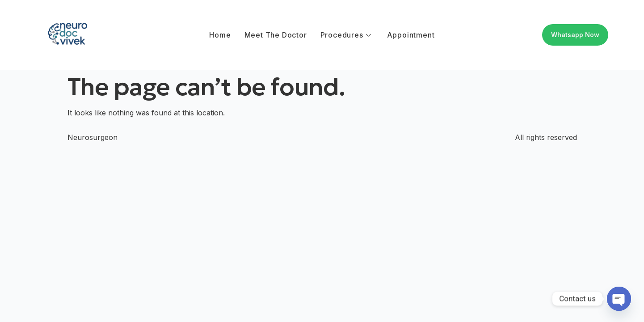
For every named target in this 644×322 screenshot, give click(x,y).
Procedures (346, 35)
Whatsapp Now (575, 35)
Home (220, 35)
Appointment (411, 35)
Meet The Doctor (276, 35)
